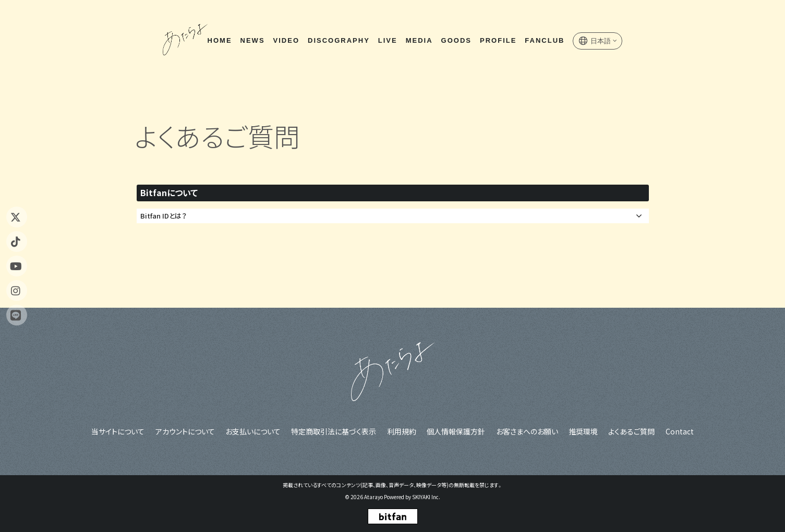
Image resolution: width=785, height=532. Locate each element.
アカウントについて (186, 431)
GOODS (456, 41)
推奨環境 (583, 431)
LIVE (387, 41)
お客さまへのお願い (527, 431)
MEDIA (419, 41)
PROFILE (498, 41)
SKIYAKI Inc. (426, 497)
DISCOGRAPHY (338, 41)
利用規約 (402, 431)
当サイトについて (119, 431)
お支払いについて (253, 431)
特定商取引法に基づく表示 (334, 431)
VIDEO (286, 41)
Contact (679, 431)
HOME (219, 41)
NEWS (252, 41)
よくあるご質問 (631, 431)
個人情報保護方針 (456, 431)
